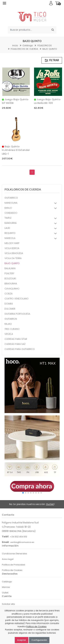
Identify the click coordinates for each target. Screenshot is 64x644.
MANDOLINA (32, 203)
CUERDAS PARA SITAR (16, 339)
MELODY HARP (12, 243)
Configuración (39, 640)
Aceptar (22, 640)
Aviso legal (8, 559)
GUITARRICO (11, 198)
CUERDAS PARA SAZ (15, 344)
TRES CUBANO (12, 329)
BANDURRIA (32, 223)
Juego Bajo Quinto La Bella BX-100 (47, 101)
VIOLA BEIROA (12, 248)
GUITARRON (11, 319)
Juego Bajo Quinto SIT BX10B (15, 101)
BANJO (32, 208)
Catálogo (28, 45)
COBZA (9, 294)
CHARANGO (11, 213)
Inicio (15, 45)
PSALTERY (9, 273)
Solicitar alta (8, 604)
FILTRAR (52, 60)
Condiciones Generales (15, 554)
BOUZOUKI (10, 278)
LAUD (32, 228)
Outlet (50, 504)
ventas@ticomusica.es (22, 542)
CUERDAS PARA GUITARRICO (20, 349)
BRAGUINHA (11, 284)
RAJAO (8, 324)
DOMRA (9, 304)
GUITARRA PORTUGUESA (17, 314)
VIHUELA (9, 334)
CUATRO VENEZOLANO (17, 299)
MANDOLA (32, 239)
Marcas (6, 587)
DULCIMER (10, 309)
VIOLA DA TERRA (13, 258)
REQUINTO (32, 233)
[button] (23, 493)
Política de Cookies (12, 570)
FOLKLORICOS (45, 45)
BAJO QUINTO (50, 49)
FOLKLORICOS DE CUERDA (24, 49)
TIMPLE (32, 218)
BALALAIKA (10, 268)
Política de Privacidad (13, 565)
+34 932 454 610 (19, 537)
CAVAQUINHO (12, 289)
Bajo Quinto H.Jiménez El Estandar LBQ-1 (16, 150)
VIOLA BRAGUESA (14, 253)
